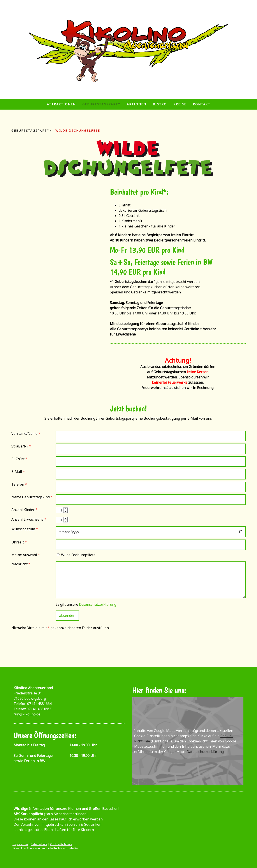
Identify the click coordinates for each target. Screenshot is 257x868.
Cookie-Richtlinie (61, 844)
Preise (180, 104)
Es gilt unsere (86, 604)
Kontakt (202, 104)
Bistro (160, 104)
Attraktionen (61, 104)
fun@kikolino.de (27, 714)
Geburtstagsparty (101, 104)
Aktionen (136, 104)
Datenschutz (39, 844)
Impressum (20, 844)
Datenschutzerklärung (98, 604)
